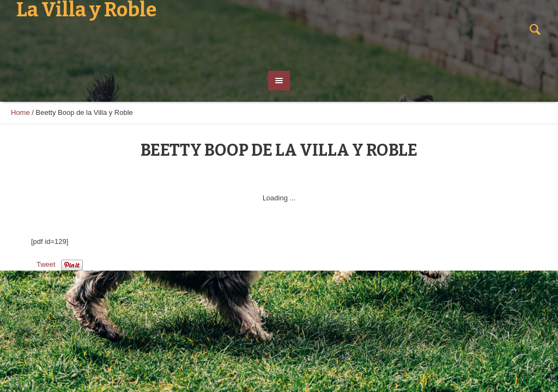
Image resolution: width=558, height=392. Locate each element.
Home (20, 112)
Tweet (46, 264)
